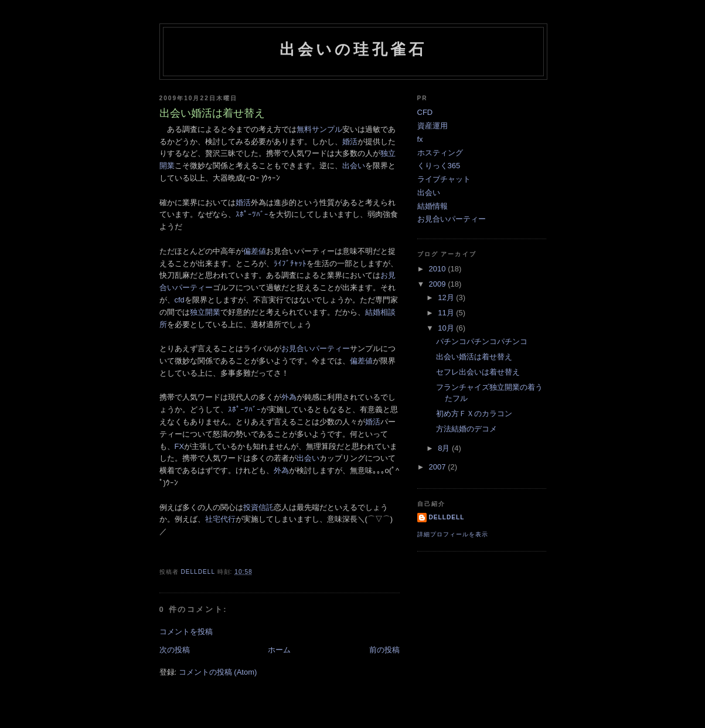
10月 (447, 328)
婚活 (350, 142)
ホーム (279, 650)
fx (420, 139)
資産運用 (432, 126)
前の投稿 (384, 650)
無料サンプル (319, 129)
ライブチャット (444, 179)
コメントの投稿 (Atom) (218, 672)
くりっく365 (439, 166)
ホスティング (440, 153)
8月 (445, 448)
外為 (289, 397)
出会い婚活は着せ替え (474, 357)
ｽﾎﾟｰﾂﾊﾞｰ (252, 214)
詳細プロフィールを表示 (453, 534)
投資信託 (258, 507)
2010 (439, 269)
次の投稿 (175, 650)
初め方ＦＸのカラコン (474, 414)
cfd (180, 300)
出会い (354, 166)
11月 (447, 313)
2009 (439, 284)
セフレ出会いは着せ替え (478, 372)
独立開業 (205, 312)
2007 (439, 467)
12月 (447, 297)
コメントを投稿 (186, 632)
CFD (425, 112)
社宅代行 (220, 519)
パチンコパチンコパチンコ (482, 341)
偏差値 (255, 251)
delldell (447, 517)
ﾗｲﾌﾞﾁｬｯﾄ (290, 263)
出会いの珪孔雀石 (353, 49)
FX (180, 446)
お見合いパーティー (316, 348)
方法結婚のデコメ (466, 429)
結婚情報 (432, 206)
